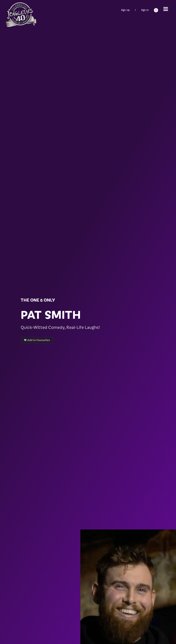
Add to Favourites (37, 340)
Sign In (145, 10)
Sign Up (125, 10)
